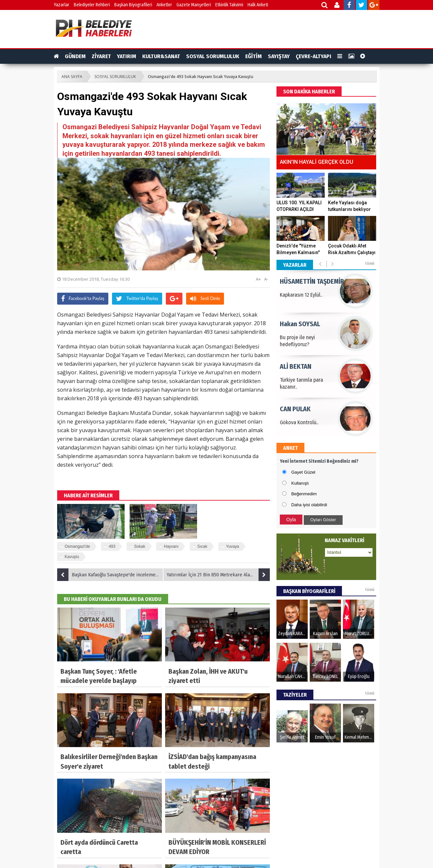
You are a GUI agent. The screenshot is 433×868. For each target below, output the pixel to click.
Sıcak (202, 546)
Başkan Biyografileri (133, 5)
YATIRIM (127, 56)
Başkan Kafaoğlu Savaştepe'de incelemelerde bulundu (110, 575)
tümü (370, 263)
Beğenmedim (304, 494)
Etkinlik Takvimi (229, 5)
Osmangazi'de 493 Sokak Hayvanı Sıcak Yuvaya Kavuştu (201, 77)
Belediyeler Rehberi (92, 5)
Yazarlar (62, 5)
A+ (258, 279)
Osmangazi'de (77, 546)
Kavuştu (72, 557)
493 (112, 546)
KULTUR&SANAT (161, 56)
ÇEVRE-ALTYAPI (314, 56)
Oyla (291, 520)
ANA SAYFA (72, 77)
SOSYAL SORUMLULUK (213, 56)
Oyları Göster (323, 520)
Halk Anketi (258, 5)
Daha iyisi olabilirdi (309, 505)
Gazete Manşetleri (194, 5)
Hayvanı (171, 546)
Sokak (140, 546)
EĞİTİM (254, 56)
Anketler (164, 5)
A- (266, 279)
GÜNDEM (75, 56)
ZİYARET (101, 56)
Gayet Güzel (303, 472)
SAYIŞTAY (279, 56)
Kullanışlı (300, 483)
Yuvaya (232, 546)
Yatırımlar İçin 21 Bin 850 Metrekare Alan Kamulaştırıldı (218, 575)
